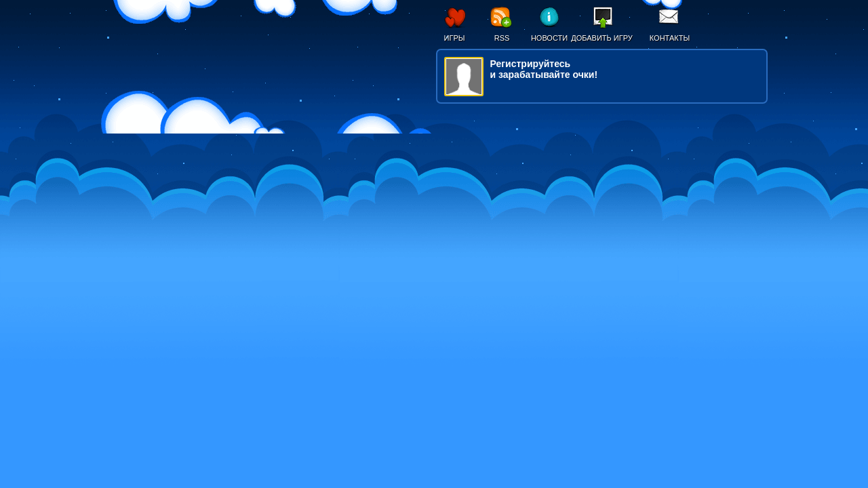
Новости (549, 38)
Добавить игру (602, 38)
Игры (455, 38)
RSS (502, 38)
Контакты (670, 38)
